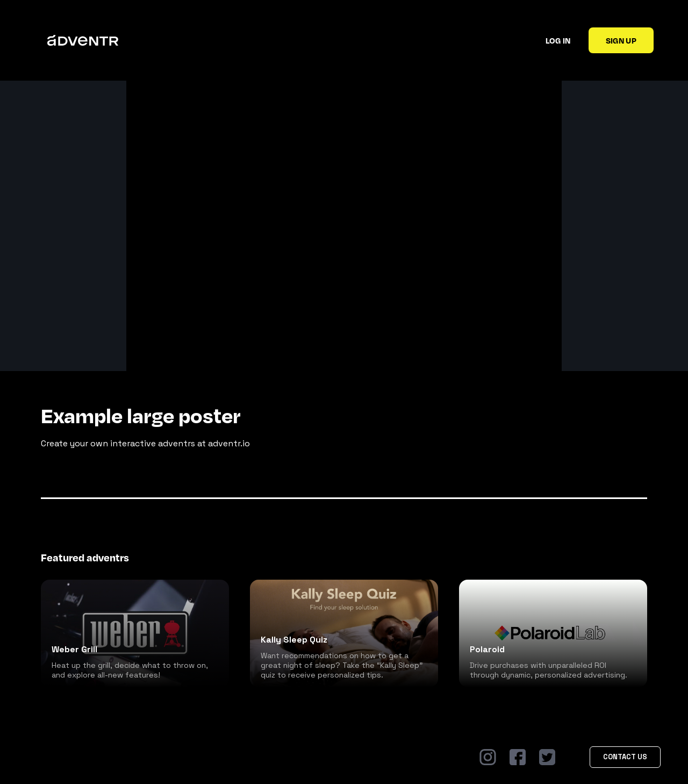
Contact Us (625, 757)
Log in (558, 40)
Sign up (621, 40)
